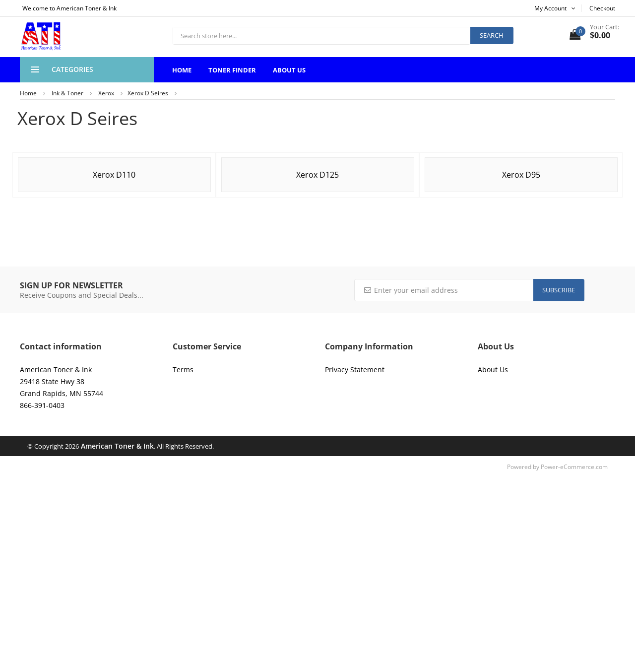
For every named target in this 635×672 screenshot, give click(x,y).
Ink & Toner (67, 93)
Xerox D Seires (148, 93)
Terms (183, 370)
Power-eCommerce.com (574, 467)
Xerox (106, 93)
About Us (289, 70)
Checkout (602, 8)
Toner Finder (232, 70)
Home (182, 70)
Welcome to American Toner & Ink (69, 8)
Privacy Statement (355, 370)
